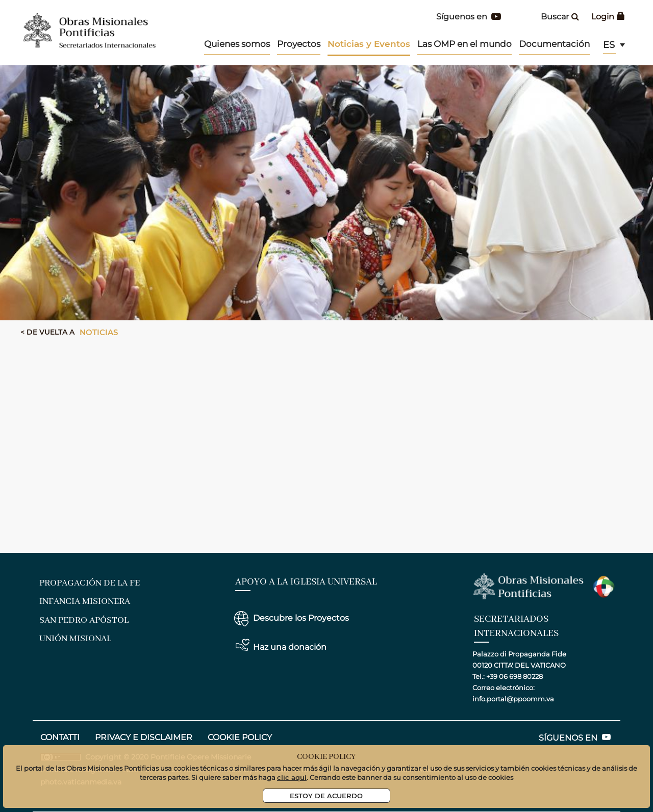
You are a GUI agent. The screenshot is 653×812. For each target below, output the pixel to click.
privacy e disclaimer (144, 737)
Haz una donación (290, 647)
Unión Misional (75, 639)
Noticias (99, 332)
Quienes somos (237, 44)
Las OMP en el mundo (464, 44)
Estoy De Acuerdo (326, 795)
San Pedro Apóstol (84, 620)
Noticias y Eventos (369, 44)
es (609, 45)
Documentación (554, 44)
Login (608, 17)
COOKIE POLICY (240, 737)
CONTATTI (60, 737)
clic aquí (292, 777)
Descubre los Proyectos (301, 618)
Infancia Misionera (85, 601)
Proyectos (299, 44)
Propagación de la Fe (90, 583)
